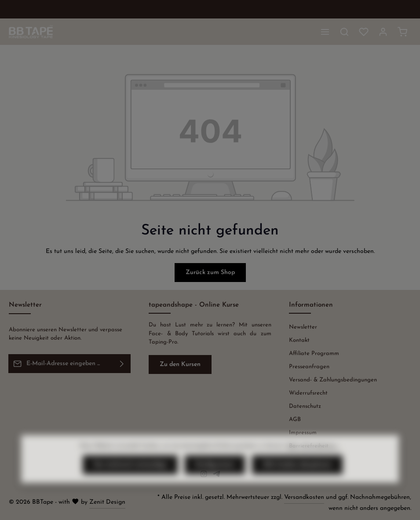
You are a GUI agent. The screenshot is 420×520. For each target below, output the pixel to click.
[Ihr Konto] (383, 32)
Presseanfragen (309, 367)
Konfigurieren (215, 480)
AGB (295, 419)
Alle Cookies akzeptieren (297, 480)
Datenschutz (305, 406)
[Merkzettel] (364, 32)
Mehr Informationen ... (313, 461)
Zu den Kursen (180, 364)
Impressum (303, 433)
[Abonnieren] (122, 363)
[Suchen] (344, 32)
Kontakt (299, 340)
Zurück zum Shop (210, 273)
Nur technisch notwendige (130, 480)
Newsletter (303, 327)
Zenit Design (107, 502)
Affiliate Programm (314, 353)
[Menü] (325, 32)
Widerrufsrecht (308, 393)
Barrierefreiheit (309, 446)
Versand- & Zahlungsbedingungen (333, 380)
